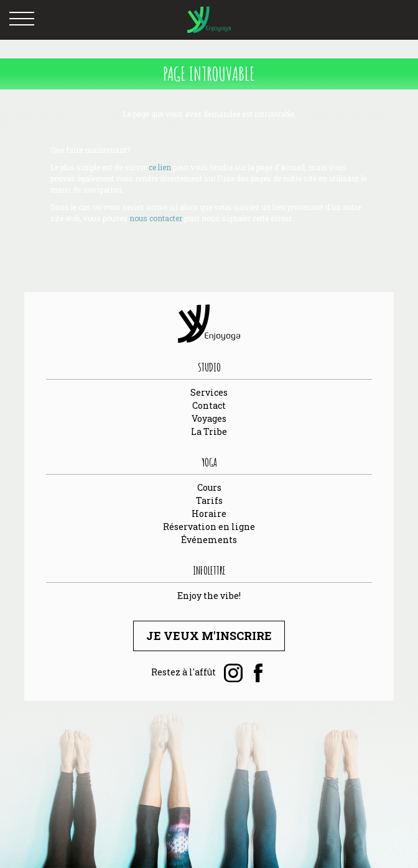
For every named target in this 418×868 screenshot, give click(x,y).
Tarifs (209, 500)
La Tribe (209, 432)
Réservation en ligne (209, 527)
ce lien (160, 167)
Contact (209, 405)
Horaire (209, 514)
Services (209, 392)
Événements (209, 540)
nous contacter (156, 218)
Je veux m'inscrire (209, 636)
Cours (209, 487)
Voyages (209, 418)
